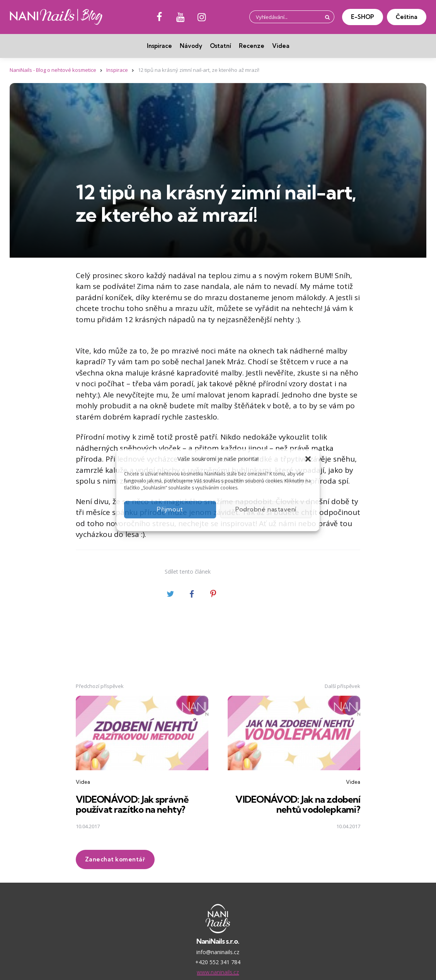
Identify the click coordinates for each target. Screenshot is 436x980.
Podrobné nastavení (266, 509)
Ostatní (221, 46)
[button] (308, 459)
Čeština (407, 17)
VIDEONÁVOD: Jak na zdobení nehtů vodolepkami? (297, 804)
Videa (281, 46)
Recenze (252, 46)
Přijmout (170, 509)
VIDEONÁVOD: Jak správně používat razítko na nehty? (133, 804)
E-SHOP (363, 17)
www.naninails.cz (218, 972)
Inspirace (159, 46)
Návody (191, 46)
